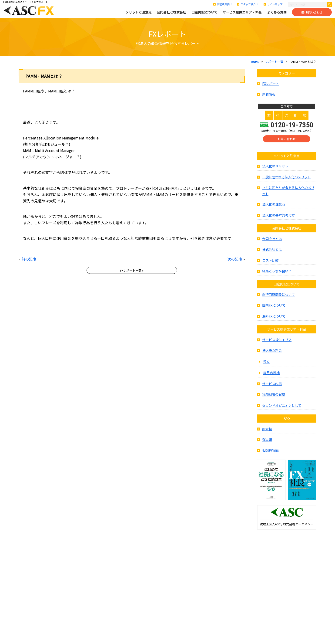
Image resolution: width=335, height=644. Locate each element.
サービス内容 (272, 389)
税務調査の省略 (274, 400)
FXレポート (271, 89)
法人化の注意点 (274, 209)
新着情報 (269, 100)
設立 (266, 367)
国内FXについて (274, 311)
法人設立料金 (272, 356)
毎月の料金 (272, 378)
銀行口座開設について (278, 300)
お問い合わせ (312, 12)
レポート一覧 (274, 62)
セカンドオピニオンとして (282, 411)
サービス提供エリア (277, 345)
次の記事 (235, 259)
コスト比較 (270, 266)
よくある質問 (277, 12)
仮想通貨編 (270, 456)
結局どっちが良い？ (277, 276)
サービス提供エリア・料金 (242, 12)
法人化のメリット (275, 171)
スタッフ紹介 (248, 4)
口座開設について (204, 12)
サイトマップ (273, 4)
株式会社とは (272, 255)
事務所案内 (223, 4)
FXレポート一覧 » (132, 270)
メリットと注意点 (139, 12)
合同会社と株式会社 (171, 12)
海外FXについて (274, 321)
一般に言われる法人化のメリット (286, 182)
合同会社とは (272, 244)
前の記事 (29, 259)
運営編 (267, 445)
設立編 (267, 434)
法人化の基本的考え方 (278, 220)
